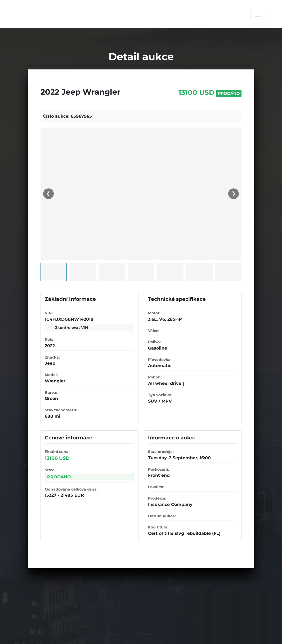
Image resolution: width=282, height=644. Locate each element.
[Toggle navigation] (258, 14)
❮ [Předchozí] (48, 193)
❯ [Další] (234, 193)
